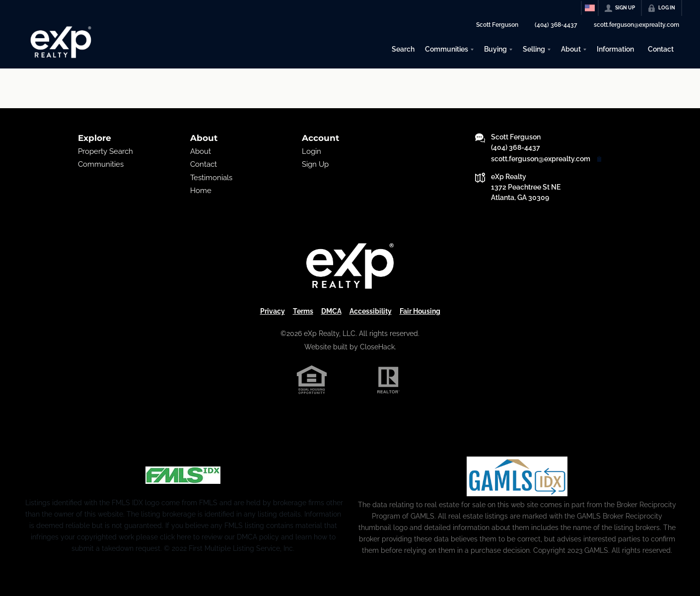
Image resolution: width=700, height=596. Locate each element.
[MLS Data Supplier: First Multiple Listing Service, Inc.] (183, 475)
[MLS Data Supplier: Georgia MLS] (517, 476)
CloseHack (377, 347)
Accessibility (371, 311)
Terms (303, 311)
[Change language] (590, 8)
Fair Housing (420, 311)
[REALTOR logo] (389, 380)
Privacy (273, 311)
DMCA (331, 311)
